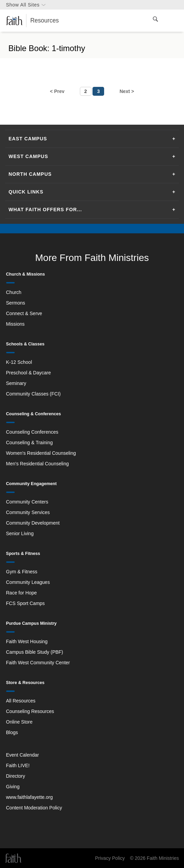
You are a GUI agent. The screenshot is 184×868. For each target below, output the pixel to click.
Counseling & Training (30, 443)
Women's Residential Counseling (41, 453)
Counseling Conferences (32, 432)
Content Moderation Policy (34, 808)
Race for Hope (22, 593)
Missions (15, 324)
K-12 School (19, 362)
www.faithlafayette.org (30, 797)
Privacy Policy (110, 858)
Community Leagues (28, 582)
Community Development (33, 523)
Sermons (16, 303)
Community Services (28, 512)
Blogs (12, 732)
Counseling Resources (30, 711)
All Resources (21, 701)
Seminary (16, 383)
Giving (13, 787)
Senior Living (20, 533)
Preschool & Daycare (29, 373)
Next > (127, 91)
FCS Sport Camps (26, 603)
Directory (16, 776)
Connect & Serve (24, 313)
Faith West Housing (27, 641)
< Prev (57, 91)
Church (14, 292)
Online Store (19, 722)
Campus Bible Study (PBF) (35, 652)
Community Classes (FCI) (33, 394)
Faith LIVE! (18, 765)
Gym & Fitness (22, 572)
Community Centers (27, 502)
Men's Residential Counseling (38, 464)
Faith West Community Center (38, 663)
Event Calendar (23, 755)
